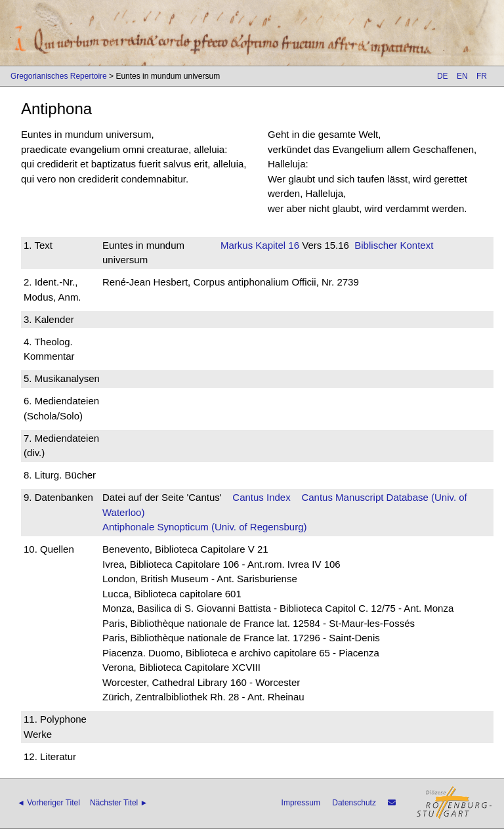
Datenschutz (354, 803)
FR (482, 76)
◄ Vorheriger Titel (49, 803)
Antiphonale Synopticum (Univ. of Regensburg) (205, 527)
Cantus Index (261, 497)
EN (462, 76)
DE (443, 76)
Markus (237, 245)
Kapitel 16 (276, 245)
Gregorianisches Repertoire (59, 76)
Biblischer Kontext (394, 245)
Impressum (301, 803)
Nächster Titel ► (119, 803)
